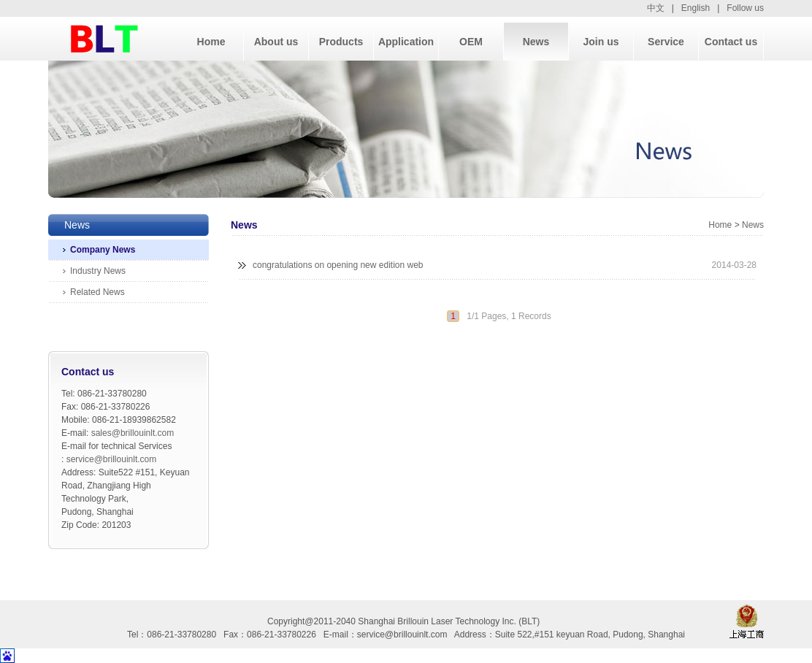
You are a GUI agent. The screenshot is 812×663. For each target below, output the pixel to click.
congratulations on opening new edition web (338, 265)
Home (211, 42)
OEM (471, 42)
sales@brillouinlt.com (133, 433)
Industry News (98, 271)
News (536, 42)
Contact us (731, 42)
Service (666, 42)
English (696, 8)
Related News (97, 292)
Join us (601, 42)
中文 (656, 8)
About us (276, 42)
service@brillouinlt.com (112, 459)
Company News (103, 250)
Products (341, 42)
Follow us (745, 8)
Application (406, 42)
